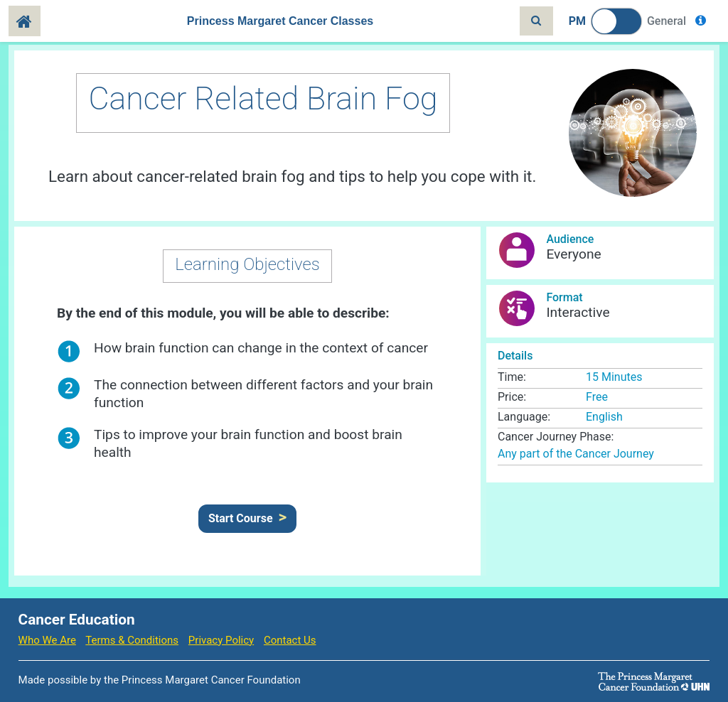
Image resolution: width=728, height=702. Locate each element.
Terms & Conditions (132, 640)
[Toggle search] (536, 21)
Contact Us (290, 640)
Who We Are (47, 640)
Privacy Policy (221, 640)
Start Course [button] (241, 518)
